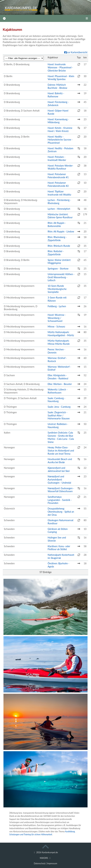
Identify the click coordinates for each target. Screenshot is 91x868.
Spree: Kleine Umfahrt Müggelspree (59, 262)
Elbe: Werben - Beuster (60, 384)
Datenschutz (40, 863)
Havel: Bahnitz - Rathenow (56, 95)
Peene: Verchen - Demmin (56, 351)
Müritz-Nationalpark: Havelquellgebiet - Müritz (61, 334)
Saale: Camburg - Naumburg (56, 400)
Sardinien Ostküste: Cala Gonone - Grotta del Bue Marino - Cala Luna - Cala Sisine (61, 437)
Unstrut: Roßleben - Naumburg (58, 426)
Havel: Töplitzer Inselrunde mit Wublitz (59, 193)
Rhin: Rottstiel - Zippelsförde (56, 253)
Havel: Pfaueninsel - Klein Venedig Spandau (61, 78)
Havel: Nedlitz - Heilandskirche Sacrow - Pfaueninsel (60, 140)
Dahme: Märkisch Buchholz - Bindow (57, 86)
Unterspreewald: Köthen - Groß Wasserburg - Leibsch (61, 277)
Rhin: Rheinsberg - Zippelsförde (57, 239)
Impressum (52, 863)
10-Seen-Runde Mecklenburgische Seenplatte (57, 289)
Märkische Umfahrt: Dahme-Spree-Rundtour (60, 216)
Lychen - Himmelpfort (59, 209)
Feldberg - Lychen (57, 306)
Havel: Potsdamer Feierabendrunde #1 (58, 176)
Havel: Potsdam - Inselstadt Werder (57, 158)
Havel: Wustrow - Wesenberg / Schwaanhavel (57, 318)
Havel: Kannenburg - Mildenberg (58, 121)
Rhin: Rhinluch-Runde (59, 246)
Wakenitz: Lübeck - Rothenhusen (58, 391)
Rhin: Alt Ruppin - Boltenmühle (57, 224)
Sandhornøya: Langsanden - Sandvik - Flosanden (60, 500)
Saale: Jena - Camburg (59, 407)
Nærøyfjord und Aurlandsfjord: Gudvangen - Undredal (59, 479)
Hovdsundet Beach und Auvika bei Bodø (60, 461)
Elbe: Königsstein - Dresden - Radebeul (58, 377)
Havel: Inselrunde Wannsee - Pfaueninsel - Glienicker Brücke (60, 67)
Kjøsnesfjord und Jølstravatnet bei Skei (59, 469)
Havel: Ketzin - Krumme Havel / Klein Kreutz (60, 129)
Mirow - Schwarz (56, 327)
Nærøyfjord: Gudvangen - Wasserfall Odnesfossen (61, 490)
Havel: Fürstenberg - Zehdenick (58, 104)
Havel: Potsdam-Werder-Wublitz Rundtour (61, 167)
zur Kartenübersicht (76, 52)
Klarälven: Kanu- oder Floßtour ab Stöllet (59, 548)
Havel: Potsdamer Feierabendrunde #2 (58, 184)
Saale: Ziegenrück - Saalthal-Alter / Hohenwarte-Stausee (59, 415)
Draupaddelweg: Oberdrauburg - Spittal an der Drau (61, 512)
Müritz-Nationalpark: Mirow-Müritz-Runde (59, 342)
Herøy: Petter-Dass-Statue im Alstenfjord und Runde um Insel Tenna (61, 450)
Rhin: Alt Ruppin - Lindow (61, 231)
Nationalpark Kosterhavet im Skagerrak (61, 556)
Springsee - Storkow (58, 269)
